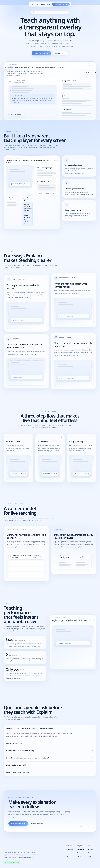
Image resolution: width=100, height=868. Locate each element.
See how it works (60, 53)
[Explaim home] (32, 4)
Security (91, 856)
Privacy (90, 849)
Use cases (69, 853)
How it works (40, 4)
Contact (80, 853)
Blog (49, 4)
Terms (90, 853)
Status (79, 856)
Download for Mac (41, 53)
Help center (81, 849)
